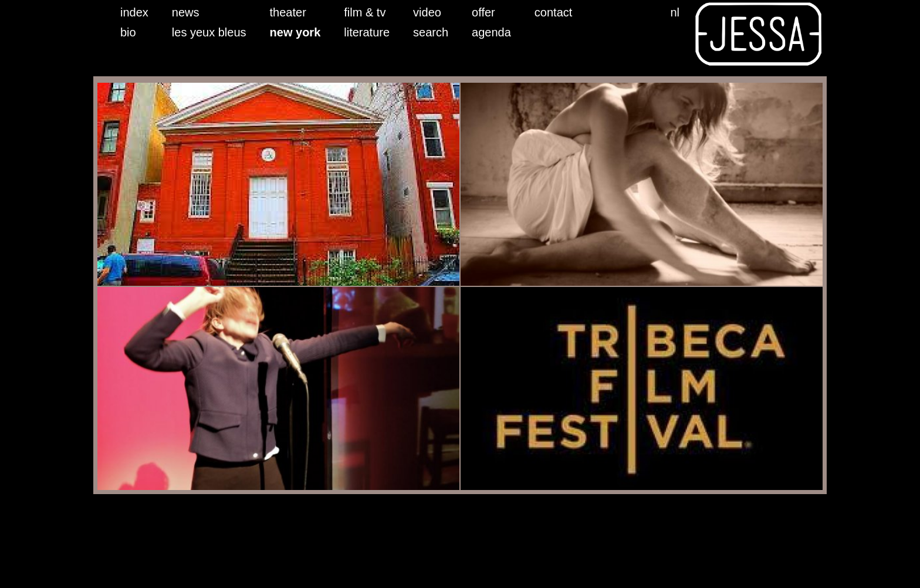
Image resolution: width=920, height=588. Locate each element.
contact (553, 12)
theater (288, 12)
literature (367, 32)
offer (483, 12)
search (431, 32)
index (134, 12)
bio (128, 32)
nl (675, 12)
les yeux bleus (209, 32)
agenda (491, 32)
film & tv (365, 12)
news (186, 12)
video (427, 12)
